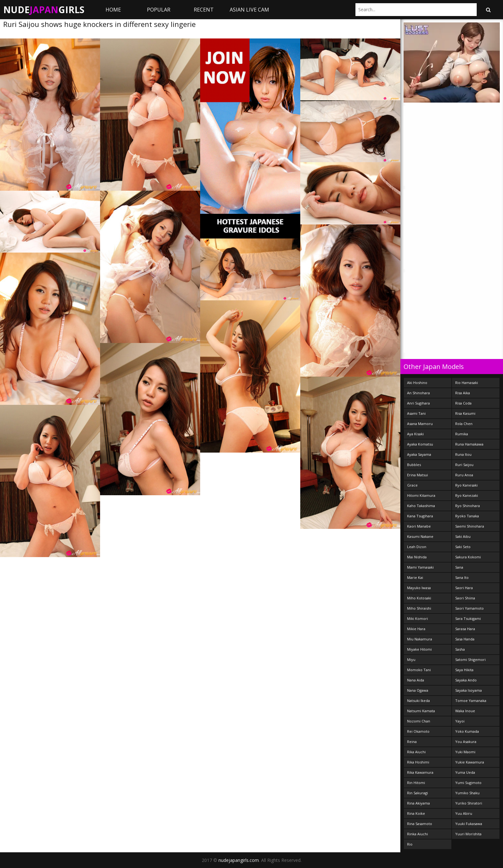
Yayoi (460, 721)
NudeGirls (44, 10)
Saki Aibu (463, 536)
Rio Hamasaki (467, 383)
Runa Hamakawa (469, 444)
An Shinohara (418, 393)
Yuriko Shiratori (469, 803)
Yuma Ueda (465, 772)
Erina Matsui (418, 475)
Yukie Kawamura (470, 762)
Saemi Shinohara (470, 526)
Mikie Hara (416, 629)
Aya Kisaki (415, 434)
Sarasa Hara (465, 629)
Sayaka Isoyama (469, 690)
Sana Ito (462, 577)
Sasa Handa (465, 639)
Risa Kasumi (465, 413)
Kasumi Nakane (420, 536)
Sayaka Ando (466, 680)
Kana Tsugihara (420, 516)
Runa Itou (463, 454)
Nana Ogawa (418, 690)
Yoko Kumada (467, 731)
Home (113, 10)
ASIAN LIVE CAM (249, 10)
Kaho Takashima (421, 506)
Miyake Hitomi (419, 649)
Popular (159, 10)
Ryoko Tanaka (467, 516)
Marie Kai (415, 577)
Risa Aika (463, 393)
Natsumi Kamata (421, 711)
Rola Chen (464, 424)
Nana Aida (416, 680)
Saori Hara (464, 588)
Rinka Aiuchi (418, 834)
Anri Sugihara (418, 403)
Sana (459, 567)
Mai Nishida (417, 557)
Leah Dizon (417, 547)
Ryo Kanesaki (466, 485)
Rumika (462, 434)
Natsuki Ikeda (418, 701)
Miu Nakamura (420, 639)
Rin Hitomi (416, 783)
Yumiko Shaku (467, 793)
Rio (410, 844)
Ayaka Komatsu (420, 444)
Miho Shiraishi (419, 608)
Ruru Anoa (464, 475)
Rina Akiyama (418, 803)
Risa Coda (463, 403)
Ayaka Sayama (419, 454)
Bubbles (414, 465)
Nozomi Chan (419, 721)
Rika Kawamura (420, 772)
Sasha (460, 649)
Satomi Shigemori (470, 659)
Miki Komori (418, 618)
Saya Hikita (464, 670)
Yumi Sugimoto (468, 783)
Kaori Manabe (419, 526)
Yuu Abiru (464, 813)
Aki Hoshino (417, 383)
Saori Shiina (465, 598)
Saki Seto (463, 547)
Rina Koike (416, 813)
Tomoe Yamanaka (471, 701)
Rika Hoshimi (418, 762)
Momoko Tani (419, 670)
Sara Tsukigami (468, 618)
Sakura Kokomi (468, 557)
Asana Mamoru (420, 424)
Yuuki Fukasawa (469, 824)
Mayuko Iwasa (419, 588)
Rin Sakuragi (418, 793)
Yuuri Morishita (468, 834)
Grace (412, 485)
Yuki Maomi (465, 752)
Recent (204, 10)
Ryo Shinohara (468, 506)
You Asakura (466, 742)
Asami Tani (416, 413)
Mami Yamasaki (420, 567)
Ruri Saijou (464, 465)
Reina (412, 742)
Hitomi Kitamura (421, 495)
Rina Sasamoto (420, 824)
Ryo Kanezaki (467, 495)
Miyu (411, 659)
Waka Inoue (465, 711)
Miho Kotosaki (419, 598)
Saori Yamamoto (469, 608)
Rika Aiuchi (416, 752)
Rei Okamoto (418, 731)
